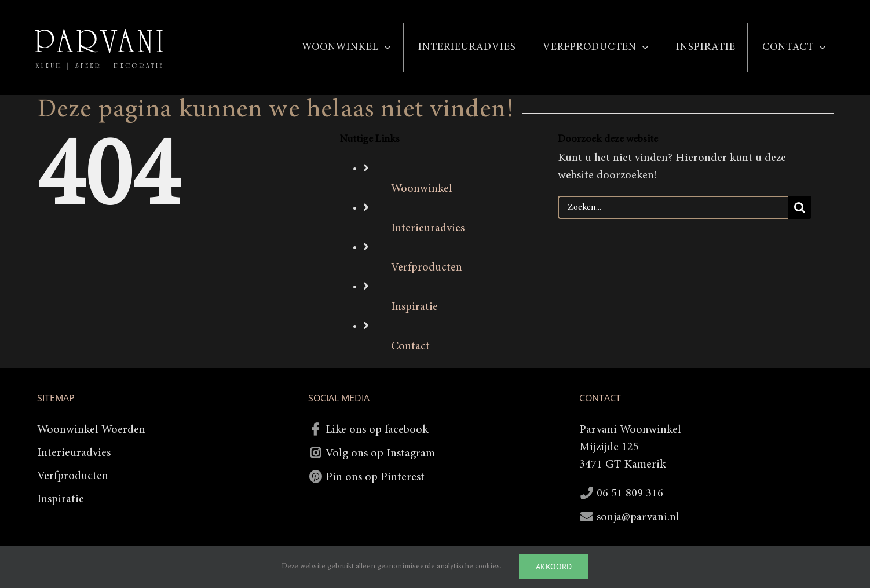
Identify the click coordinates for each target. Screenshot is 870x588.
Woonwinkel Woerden (91, 430)
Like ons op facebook (377, 430)
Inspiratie (414, 307)
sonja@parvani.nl (638, 517)
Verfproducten (427, 268)
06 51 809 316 (630, 494)
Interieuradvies (428, 228)
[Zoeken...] (673, 207)
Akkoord (554, 567)
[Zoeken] (800, 207)
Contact (410, 346)
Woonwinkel (422, 189)
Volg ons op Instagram (380, 454)
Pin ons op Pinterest (375, 477)
